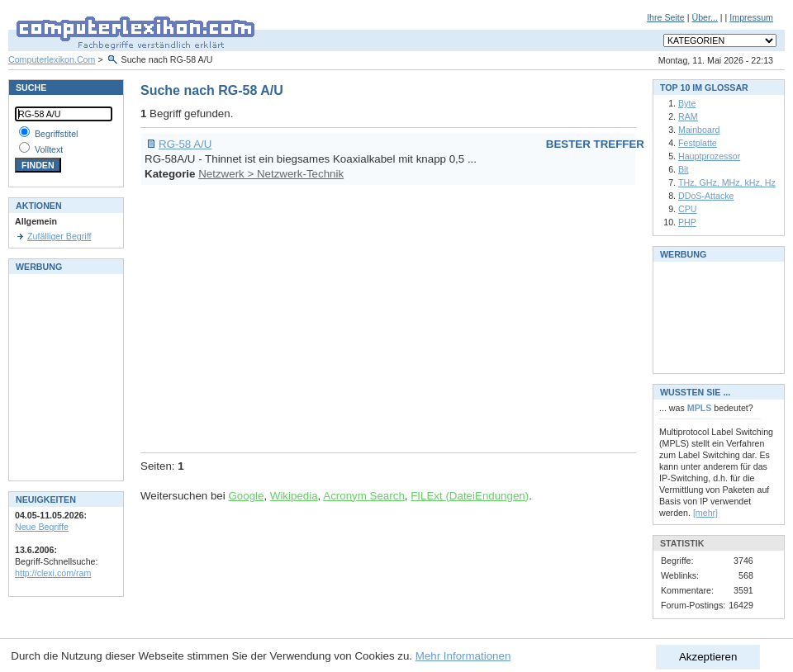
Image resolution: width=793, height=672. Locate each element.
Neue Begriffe (42, 527)
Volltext (49, 149)
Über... (704, 17)
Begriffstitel (57, 134)
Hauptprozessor (709, 156)
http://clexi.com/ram (53, 573)
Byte (687, 103)
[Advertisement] (344, 316)
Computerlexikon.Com (52, 59)
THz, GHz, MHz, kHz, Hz (727, 182)
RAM (688, 116)
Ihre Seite (666, 17)
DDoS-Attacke (706, 196)
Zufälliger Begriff (59, 236)
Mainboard (699, 130)
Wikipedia (294, 496)
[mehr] (705, 513)
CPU (688, 209)
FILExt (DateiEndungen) (470, 496)
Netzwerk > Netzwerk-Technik (271, 174)
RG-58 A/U (185, 144)
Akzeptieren (708, 657)
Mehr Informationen (463, 656)
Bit (683, 169)
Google (246, 496)
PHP (687, 222)
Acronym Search (364, 496)
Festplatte (698, 143)
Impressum (751, 17)
